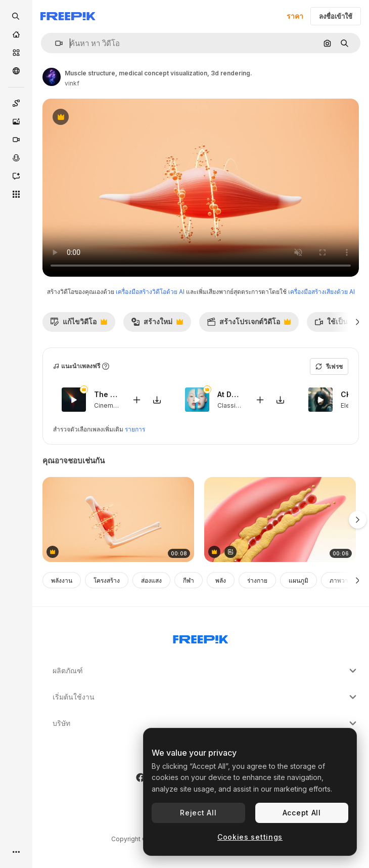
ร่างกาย (257, 580)
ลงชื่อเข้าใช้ (336, 16)
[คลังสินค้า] (16, 53)
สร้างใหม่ (157, 324)
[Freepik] (68, 16)
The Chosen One (107, 394)
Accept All (302, 813)
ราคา (295, 16)
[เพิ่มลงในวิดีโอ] (136, 399)
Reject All (198, 813)
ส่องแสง (151, 580)
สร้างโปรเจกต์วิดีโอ (249, 324)
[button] (55, 43)
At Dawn (230, 394)
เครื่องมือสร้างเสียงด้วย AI (321, 292)
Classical (231, 405)
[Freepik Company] (201, 637)
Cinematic (109, 405)
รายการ (135, 429)
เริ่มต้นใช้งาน (206, 697)
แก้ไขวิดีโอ (79, 324)
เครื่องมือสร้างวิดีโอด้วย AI (150, 292)
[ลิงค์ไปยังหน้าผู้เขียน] (52, 77)
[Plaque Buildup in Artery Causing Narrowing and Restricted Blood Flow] (280, 520)
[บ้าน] (16, 34)
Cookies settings (250, 837)
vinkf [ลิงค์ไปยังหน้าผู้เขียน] (72, 83)
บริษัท (206, 723)
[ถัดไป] (358, 322)
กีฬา (189, 580)
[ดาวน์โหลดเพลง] (157, 399)
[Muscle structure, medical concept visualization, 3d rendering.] (118, 520)
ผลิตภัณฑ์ (206, 671)
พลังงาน (62, 580)
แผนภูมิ (298, 580)
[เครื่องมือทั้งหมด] (16, 194)
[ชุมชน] (16, 71)
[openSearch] (16, 16)
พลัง (221, 580)
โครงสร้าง (107, 580)
